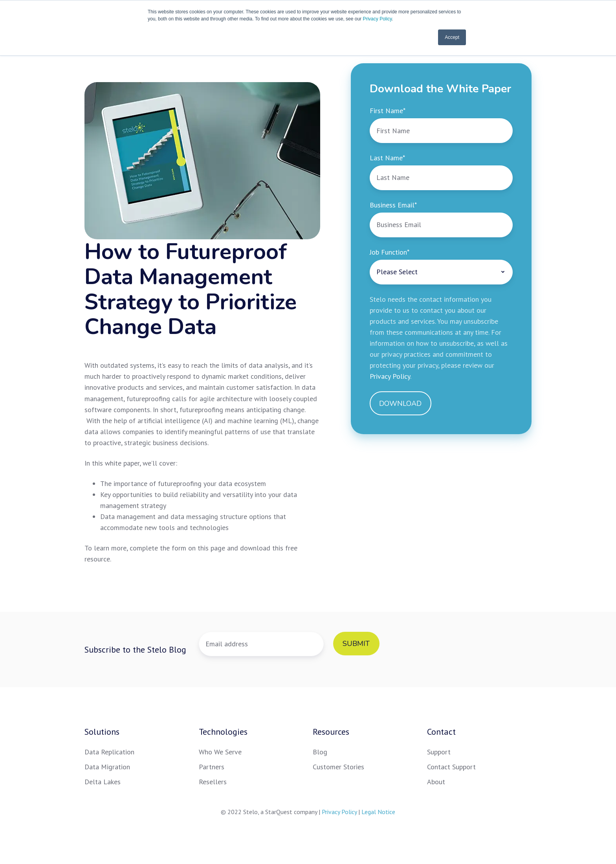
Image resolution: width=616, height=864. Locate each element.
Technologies (223, 732)
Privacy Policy (377, 19)
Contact (441, 732)
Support (439, 752)
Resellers (213, 782)
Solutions (102, 732)
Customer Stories (338, 767)
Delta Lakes (103, 782)
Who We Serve (220, 752)
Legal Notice (378, 812)
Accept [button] (452, 37)
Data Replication (109, 752)
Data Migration (107, 767)
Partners (212, 767)
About (436, 782)
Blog (320, 752)
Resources (331, 732)
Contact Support (451, 767)
